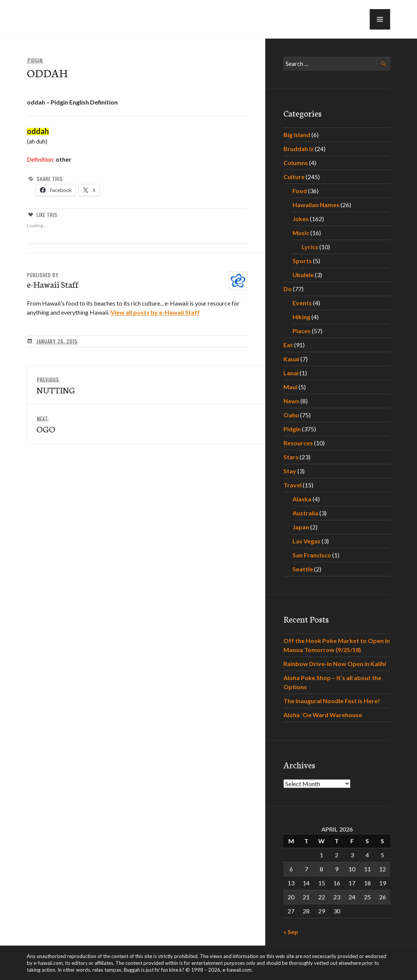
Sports (302, 261)
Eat (288, 345)
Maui (290, 387)
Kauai (291, 359)
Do (288, 289)
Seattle (303, 569)
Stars (291, 457)
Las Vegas (307, 541)
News (291, 401)
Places (302, 331)
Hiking (301, 317)
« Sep (291, 932)
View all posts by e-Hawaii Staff (155, 312)
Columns (296, 163)
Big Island (297, 135)
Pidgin (35, 60)
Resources (298, 443)
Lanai (291, 373)
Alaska (302, 499)
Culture (294, 177)
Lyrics (310, 247)
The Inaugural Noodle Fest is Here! (332, 701)
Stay (290, 471)
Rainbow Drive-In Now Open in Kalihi (335, 664)
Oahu (291, 415)
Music (301, 233)
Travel (293, 485)
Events (302, 303)
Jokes (301, 219)
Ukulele (303, 275)
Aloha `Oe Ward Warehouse (323, 715)
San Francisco (312, 555)
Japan (301, 527)
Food (300, 191)
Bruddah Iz (299, 149)
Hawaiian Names (316, 205)
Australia (305, 513)
